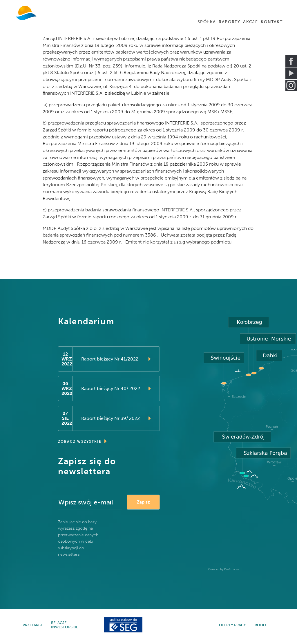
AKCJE (250, 22)
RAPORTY (229, 22)
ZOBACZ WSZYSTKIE (83, 444)
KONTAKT (272, 22)
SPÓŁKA (207, 22)
